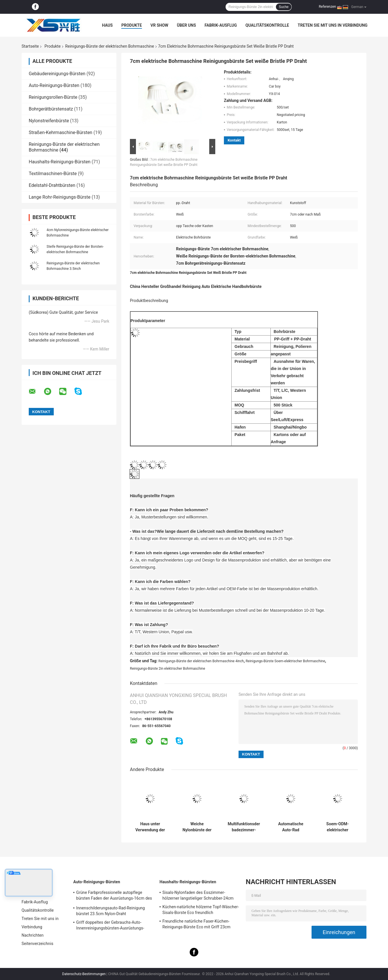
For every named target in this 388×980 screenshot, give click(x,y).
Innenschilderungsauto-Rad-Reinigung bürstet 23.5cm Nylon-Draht (111, 911)
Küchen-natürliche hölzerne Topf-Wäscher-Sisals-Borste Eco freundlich (201, 910)
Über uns (187, 25)
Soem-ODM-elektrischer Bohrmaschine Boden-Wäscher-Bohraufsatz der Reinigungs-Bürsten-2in (338, 827)
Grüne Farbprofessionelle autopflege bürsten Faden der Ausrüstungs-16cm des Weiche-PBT (114, 896)
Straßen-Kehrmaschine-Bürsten (60, 132)
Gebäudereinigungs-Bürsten (57, 74)
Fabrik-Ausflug (221, 25)
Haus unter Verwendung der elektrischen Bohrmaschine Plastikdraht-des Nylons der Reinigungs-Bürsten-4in (150, 827)
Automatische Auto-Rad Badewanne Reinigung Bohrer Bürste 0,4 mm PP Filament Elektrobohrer (291, 827)
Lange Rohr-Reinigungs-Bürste (60, 197)
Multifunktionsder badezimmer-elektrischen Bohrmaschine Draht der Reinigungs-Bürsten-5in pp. (244, 827)
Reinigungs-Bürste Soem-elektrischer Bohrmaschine (285, 661)
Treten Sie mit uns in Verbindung (333, 25)
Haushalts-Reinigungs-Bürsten (60, 162)
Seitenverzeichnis (38, 944)
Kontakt (234, 140)
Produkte (131, 25)
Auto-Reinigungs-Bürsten (54, 85)
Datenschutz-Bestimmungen (84, 974)
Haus (107, 25)
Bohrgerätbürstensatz (51, 109)
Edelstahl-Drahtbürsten (52, 185)
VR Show (160, 25)
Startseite (30, 46)
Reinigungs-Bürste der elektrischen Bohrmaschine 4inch (201, 661)
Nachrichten (33, 935)
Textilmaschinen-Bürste (53, 174)
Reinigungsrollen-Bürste (53, 97)
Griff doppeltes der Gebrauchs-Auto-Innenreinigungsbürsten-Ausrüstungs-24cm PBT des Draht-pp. (110, 926)
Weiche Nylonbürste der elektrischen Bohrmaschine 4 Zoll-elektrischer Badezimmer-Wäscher (197, 827)
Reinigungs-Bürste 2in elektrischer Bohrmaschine (168, 669)
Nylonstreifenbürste (49, 121)
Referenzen (327, 7)
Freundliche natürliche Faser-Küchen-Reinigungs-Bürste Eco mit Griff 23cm (196, 924)
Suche (284, 7)
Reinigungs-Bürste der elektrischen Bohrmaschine (110, 46)
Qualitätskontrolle (267, 25)
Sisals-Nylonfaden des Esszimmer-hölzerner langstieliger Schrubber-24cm (198, 895)
